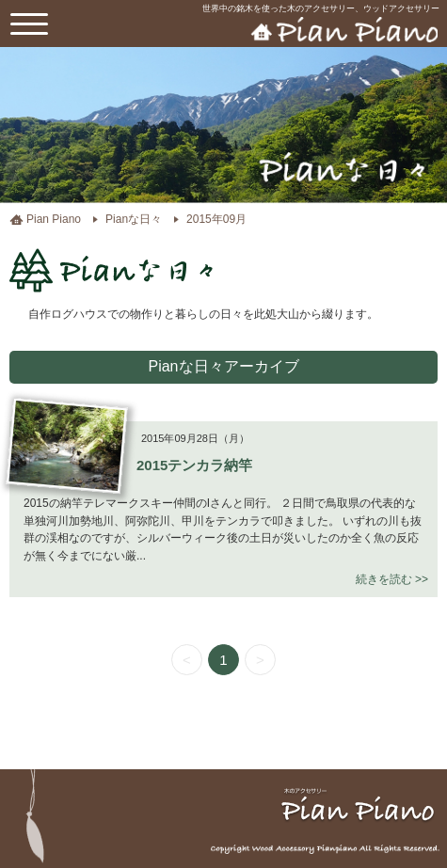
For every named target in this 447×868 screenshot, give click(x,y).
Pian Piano (54, 219)
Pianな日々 (134, 219)
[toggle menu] (29, 24)
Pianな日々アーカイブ (223, 366)
